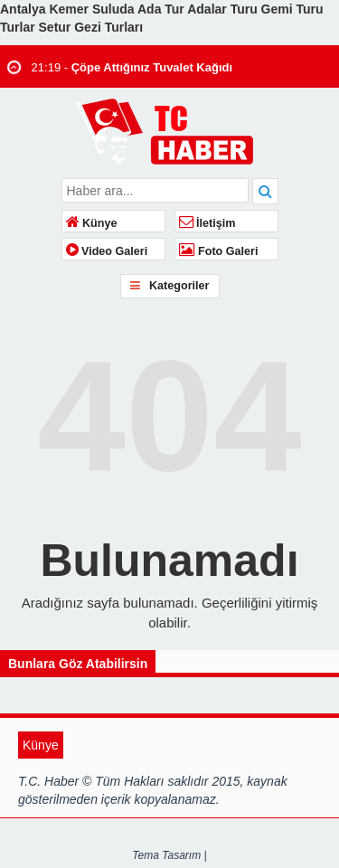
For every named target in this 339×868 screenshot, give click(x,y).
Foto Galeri (219, 251)
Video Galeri (107, 251)
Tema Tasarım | (169, 855)
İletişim (207, 223)
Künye (92, 223)
